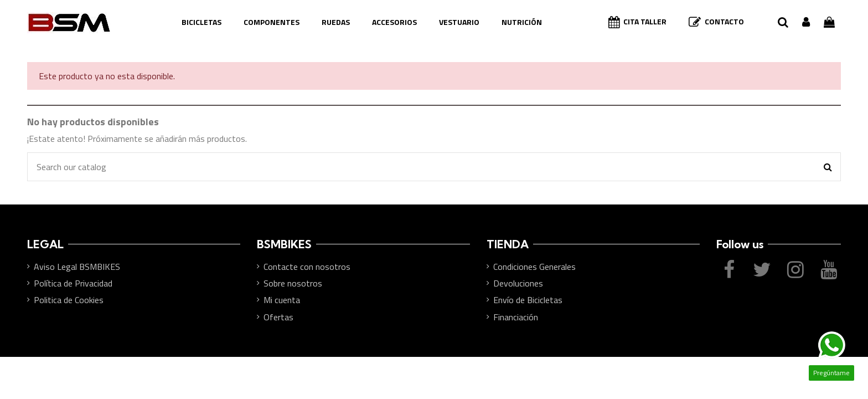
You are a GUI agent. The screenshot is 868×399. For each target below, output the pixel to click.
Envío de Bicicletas (528, 300)
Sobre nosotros (293, 283)
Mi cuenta (282, 300)
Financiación (516, 317)
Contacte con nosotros (307, 267)
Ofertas (278, 317)
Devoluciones (518, 283)
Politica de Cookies (69, 300)
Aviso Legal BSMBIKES (77, 267)
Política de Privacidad (73, 283)
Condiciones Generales (534, 267)
